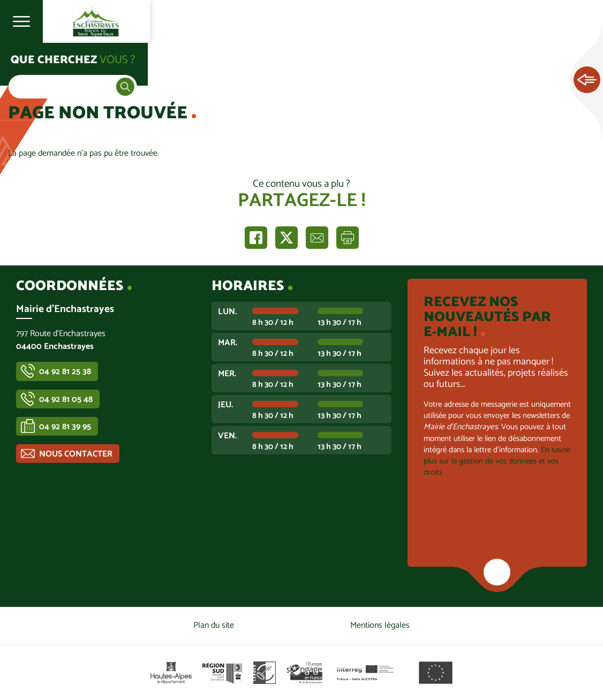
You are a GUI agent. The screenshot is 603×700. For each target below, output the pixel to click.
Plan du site (214, 625)
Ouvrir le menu (21, 21)
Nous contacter (76, 454)
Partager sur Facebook (256, 238)
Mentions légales (380, 625)
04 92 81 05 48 (66, 400)
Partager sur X (287, 238)
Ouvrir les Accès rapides (587, 80)
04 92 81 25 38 (65, 372)
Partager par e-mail (317, 238)
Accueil (30, 65)
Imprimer (348, 238)
